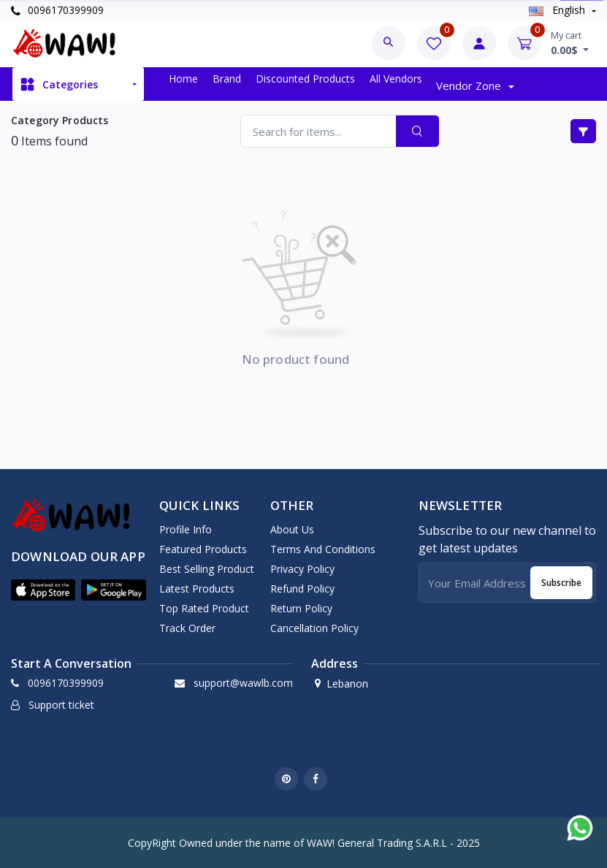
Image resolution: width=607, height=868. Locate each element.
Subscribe (561, 583)
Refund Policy (302, 589)
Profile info (186, 529)
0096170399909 (57, 10)
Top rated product (204, 608)
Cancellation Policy (314, 628)
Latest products (197, 589)
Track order (187, 628)
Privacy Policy (302, 569)
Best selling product (207, 569)
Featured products (203, 549)
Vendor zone (470, 85)
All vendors (396, 79)
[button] (43, 590)
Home (183, 79)
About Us (292, 529)
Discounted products (305, 79)
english (558, 10)
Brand (227, 79)
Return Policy (301, 608)
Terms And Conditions (323, 549)
